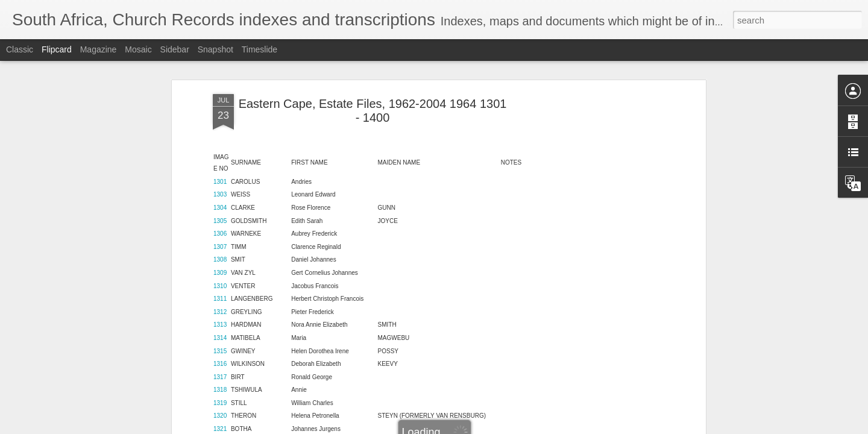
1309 (220, 189)
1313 (220, 241)
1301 (220, 98)
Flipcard (57, 49)
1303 (220, 111)
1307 (220, 163)
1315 (220, 267)
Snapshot (215, 49)
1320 (220, 332)
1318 (220, 307)
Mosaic (138, 49)
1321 (220, 345)
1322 (220, 358)
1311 (220, 215)
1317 (220, 293)
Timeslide (259, 49)
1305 (220, 137)
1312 (220, 228)
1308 (220, 176)
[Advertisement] (599, 200)
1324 (220, 384)
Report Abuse (507, 427)
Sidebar (175, 49)
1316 (220, 281)
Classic (20, 49)
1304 (220, 124)
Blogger (472, 427)
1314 (220, 254)
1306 (220, 150)
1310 (220, 202)
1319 (220, 319)
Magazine (99, 49)
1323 (220, 372)
